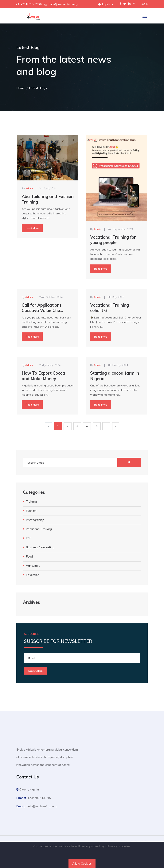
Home (20, 88)
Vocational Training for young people (113, 240)
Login (144, 4)
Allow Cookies (82, 863)
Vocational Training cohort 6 (109, 308)
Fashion (31, 511)
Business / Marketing (40, 547)
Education (33, 575)
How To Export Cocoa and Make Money (43, 376)
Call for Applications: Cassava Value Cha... (42, 308)
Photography (35, 520)
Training (31, 501)
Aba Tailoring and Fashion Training (48, 199)
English (106, 4)
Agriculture (33, 566)
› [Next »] (116, 426)
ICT (28, 538)
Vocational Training (39, 529)
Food (29, 556)
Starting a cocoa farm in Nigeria (115, 376)
